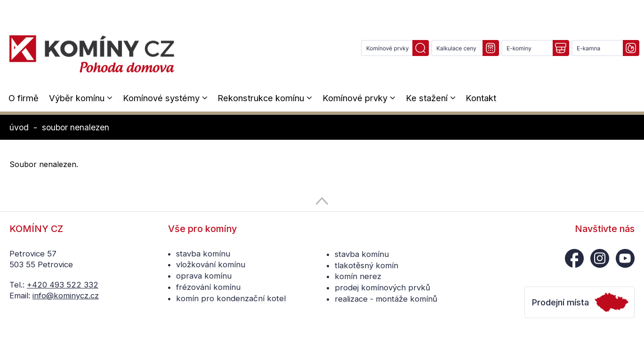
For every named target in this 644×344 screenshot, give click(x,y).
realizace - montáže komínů (386, 299)
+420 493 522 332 (63, 285)
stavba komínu (203, 254)
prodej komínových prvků (382, 288)
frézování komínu (208, 287)
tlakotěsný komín (366, 265)
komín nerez (358, 276)
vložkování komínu (211, 264)
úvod (19, 127)
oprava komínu (204, 276)
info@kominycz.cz (66, 296)
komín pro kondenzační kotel (231, 298)
